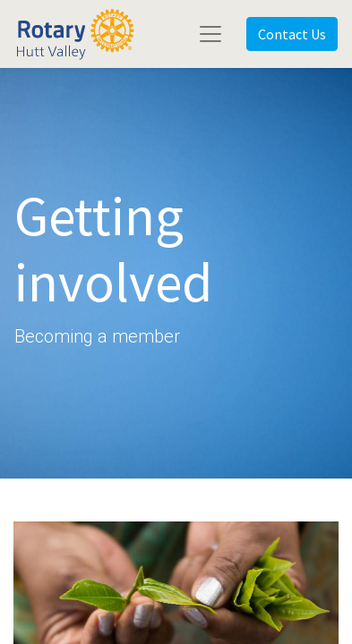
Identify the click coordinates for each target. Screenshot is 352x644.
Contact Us (292, 34)
